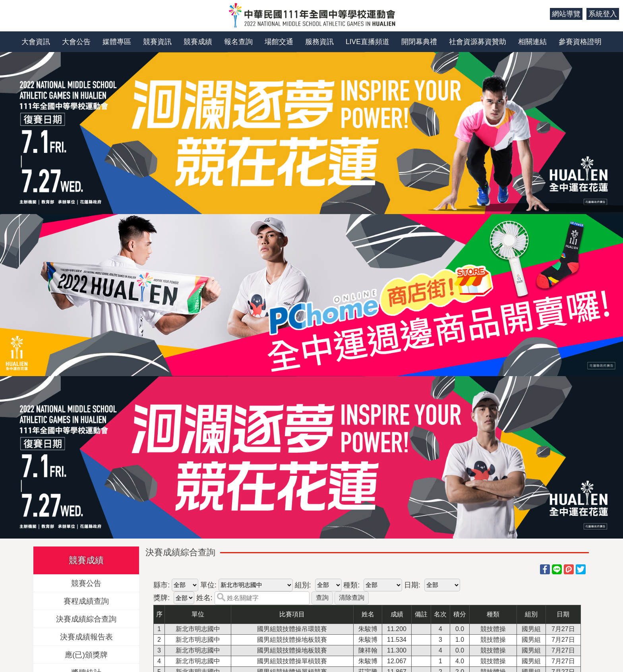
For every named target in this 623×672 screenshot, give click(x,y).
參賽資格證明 (580, 42)
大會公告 (76, 42)
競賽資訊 (157, 42)
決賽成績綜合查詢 (86, 619)
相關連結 (532, 42)
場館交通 (279, 42)
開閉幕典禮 (419, 42)
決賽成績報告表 (86, 636)
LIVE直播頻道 (368, 42)
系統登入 (603, 14)
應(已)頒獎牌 (86, 654)
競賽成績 (198, 42)
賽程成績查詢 (86, 601)
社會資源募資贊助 (478, 42)
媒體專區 (117, 42)
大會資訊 (36, 42)
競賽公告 (86, 583)
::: (541, 14)
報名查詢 (238, 42)
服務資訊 (319, 42)
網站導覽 (566, 14)
